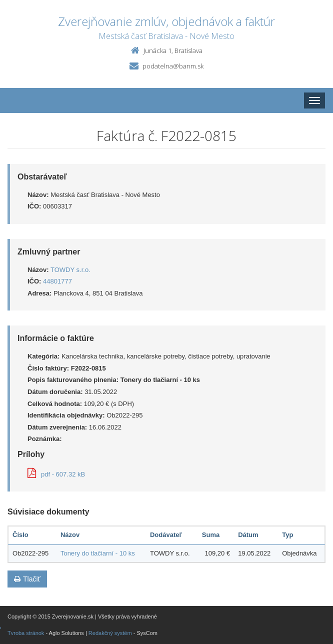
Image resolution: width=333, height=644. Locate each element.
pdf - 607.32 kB (56, 474)
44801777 (57, 281)
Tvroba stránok (26, 633)
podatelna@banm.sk (173, 66)
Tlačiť (27, 579)
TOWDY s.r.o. (70, 270)
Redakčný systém (110, 633)
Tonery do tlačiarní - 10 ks (98, 553)
